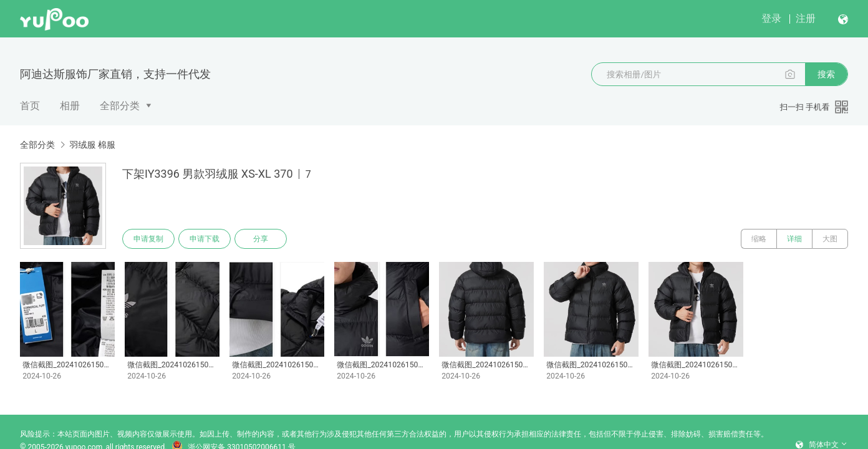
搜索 (826, 74)
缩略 (759, 239)
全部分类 (120, 106)
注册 (806, 18)
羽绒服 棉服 (92, 145)
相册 (70, 106)
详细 (794, 239)
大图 (830, 239)
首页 (30, 106)
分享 (261, 239)
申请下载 (205, 239)
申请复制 (148, 239)
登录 (771, 18)
